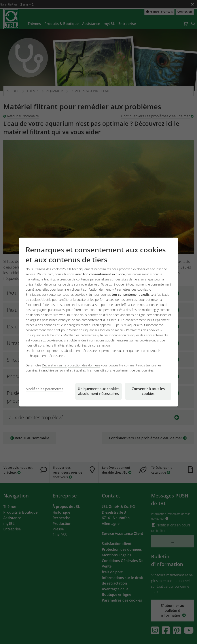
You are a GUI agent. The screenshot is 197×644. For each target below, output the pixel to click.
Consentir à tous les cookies (148, 391)
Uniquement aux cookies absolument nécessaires (99, 391)
